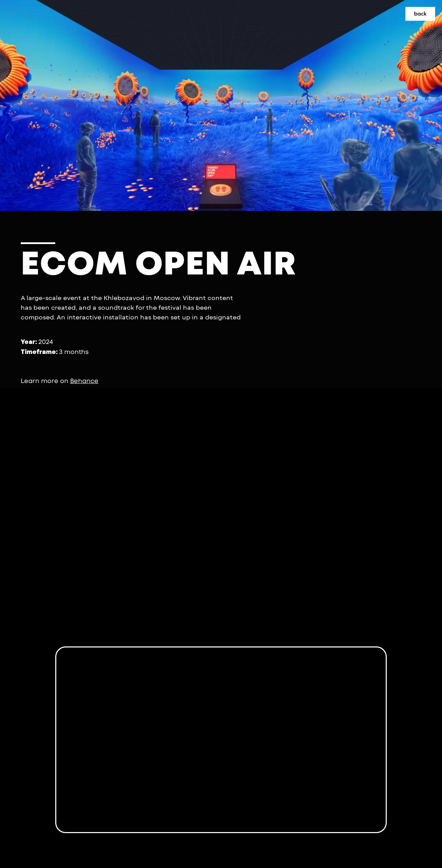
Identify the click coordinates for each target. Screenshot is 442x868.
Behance (84, 381)
